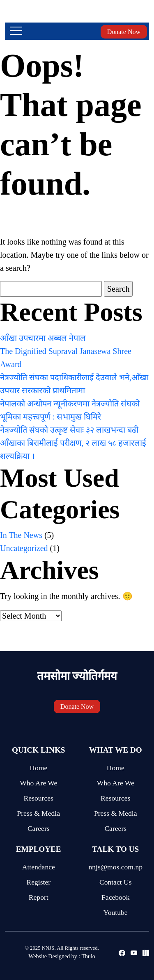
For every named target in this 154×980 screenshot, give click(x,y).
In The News (21, 535)
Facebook (115, 897)
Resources (39, 798)
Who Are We (38, 783)
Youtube (116, 912)
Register (38, 882)
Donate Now (124, 32)
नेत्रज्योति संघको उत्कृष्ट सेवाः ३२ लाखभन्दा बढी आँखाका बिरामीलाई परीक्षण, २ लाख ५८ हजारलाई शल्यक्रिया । (73, 443)
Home (38, 768)
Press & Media (38, 813)
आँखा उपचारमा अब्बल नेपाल (43, 338)
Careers (39, 828)
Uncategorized (24, 548)
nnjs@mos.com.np (115, 867)
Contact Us (116, 882)
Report (39, 897)
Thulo (88, 956)
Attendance (39, 867)
